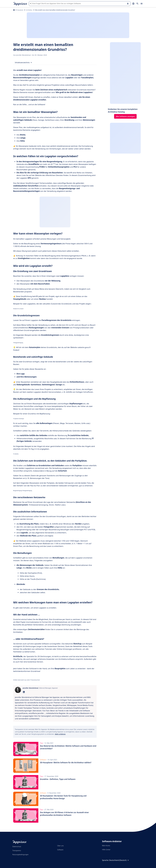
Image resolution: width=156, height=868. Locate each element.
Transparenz (17, 850)
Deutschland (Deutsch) (119, 860)
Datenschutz (17, 846)
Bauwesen (20, 10)
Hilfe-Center (106, 850)
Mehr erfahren (60, 734)
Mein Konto (106, 846)
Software (60, 850)
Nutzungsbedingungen (20, 854)
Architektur (29, 10)
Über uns (60, 846)
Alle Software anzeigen (125, 116)
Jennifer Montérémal (24, 55)
